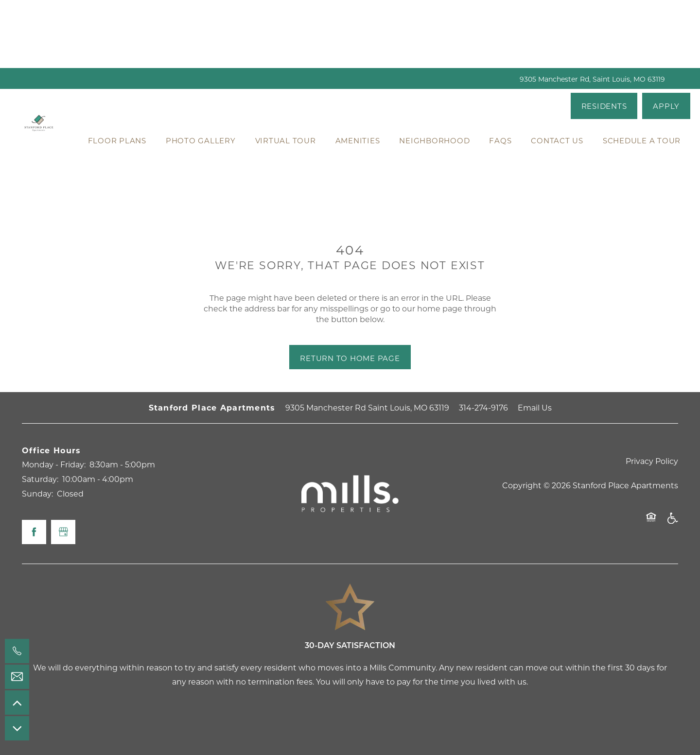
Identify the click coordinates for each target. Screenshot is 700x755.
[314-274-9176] (17, 651)
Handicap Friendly (672, 523)
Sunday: (37, 493)
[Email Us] (17, 677)
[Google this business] (63, 532)
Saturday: (40, 479)
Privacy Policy (652, 461)
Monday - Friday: (54, 464)
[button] (604, 106)
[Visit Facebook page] (34, 532)
